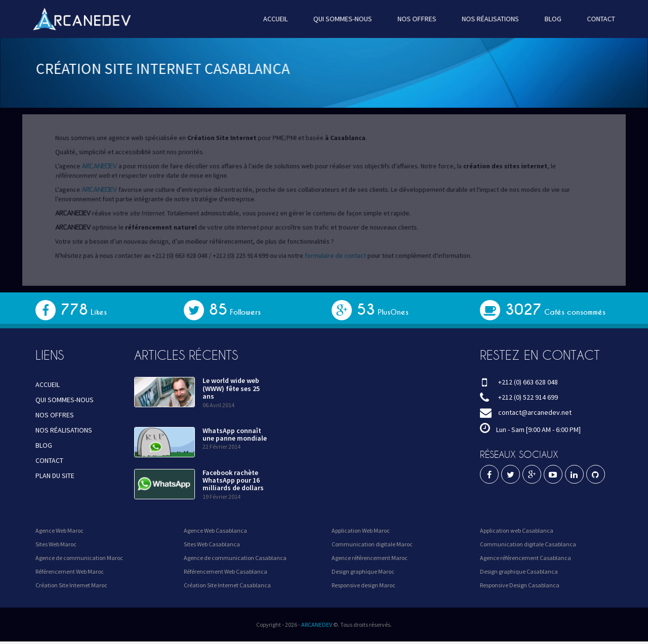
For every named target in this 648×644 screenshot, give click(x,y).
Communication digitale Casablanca (528, 544)
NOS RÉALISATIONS (485, 19)
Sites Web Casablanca (212, 544)
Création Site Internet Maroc (71, 585)
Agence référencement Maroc (370, 558)
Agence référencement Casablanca (525, 558)
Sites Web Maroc (56, 544)
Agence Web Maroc (59, 530)
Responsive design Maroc (363, 585)
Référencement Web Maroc (70, 571)
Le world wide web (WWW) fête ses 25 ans (231, 388)
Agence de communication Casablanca (235, 558)
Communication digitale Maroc (372, 544)
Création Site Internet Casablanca (227, 585)
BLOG (545, 19)
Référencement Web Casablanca (226, 571)
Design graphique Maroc (363, 571)
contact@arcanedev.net (535, 412)
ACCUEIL (277, 19)
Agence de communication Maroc (79, 558)
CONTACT (592, 19)
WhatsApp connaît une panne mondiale (235, 434)
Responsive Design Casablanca (520, 585)
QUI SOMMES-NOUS (342, 19)
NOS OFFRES (414, 19)
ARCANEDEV (317, 625)
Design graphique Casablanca (519, 571)
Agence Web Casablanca (215, 530)
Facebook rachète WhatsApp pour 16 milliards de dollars (233, 480)
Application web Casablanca (517, 530)
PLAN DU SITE (55, 476)
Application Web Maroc (361, 530)
